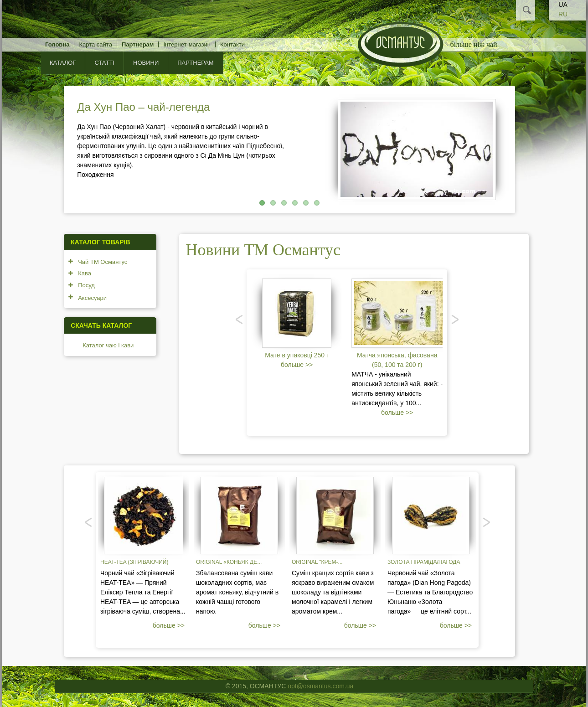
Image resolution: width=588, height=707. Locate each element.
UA (563, 5)
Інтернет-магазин (187, 44)
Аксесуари (92, 298)
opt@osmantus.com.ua (320, 686)
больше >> (297, 365)
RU (563, 14)
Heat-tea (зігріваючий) (134, 562)
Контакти (232, 44)
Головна (57, 44)
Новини (146, 63)
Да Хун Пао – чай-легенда (143, 107)
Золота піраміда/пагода (424, 562)
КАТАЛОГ (63, 63)
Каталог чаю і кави (108, 345)
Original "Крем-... (317, 562)
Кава (85, 273)
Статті (104, 63)
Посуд (86, 285)
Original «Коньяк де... (229, 562)
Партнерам (138, 44)
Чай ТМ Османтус (103, 262)
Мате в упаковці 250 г (297, 355)
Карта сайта (95, 44)
